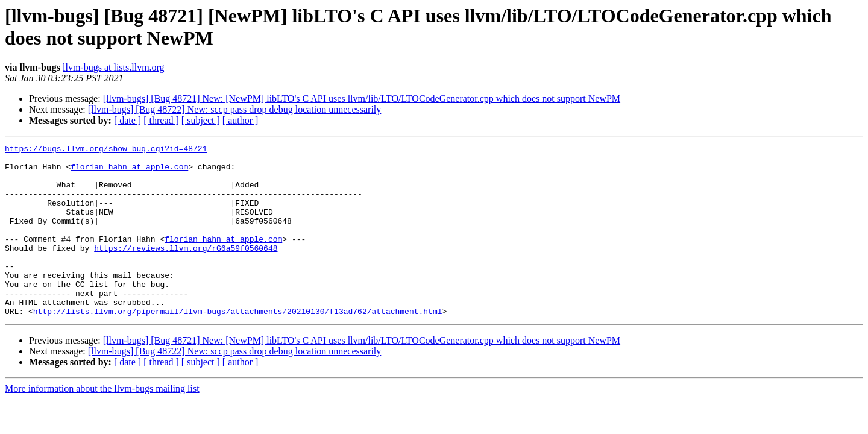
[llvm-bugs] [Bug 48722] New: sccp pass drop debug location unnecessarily (235, 109)
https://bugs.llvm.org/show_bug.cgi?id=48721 (106, 150)
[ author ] (241, 120)
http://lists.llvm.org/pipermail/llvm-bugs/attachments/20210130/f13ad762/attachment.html (238, 345)
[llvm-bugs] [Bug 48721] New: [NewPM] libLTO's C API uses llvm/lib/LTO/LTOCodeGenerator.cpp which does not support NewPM (362, 99)
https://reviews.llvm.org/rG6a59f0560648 (186, 269)
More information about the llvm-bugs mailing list (102, 423)
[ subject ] (201, 120)
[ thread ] (161, 120)
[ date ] (127, 120)
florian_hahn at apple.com (129, 172)
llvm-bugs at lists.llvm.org (114, 67)
